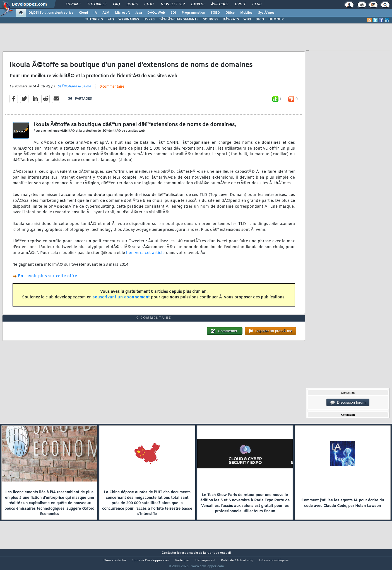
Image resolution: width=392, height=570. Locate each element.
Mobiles (246, 13)
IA (95, 13)
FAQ (116, 4)
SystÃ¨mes (266, 13)
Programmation (193, 13)
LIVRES (149, 20)
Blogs (132, 4)
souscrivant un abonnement (121, 301)
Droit (240, 4)
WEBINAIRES (129, 20)
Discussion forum (348, 403)
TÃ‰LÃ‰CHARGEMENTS (179, 20)
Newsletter (173, 4)
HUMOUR (276, 20)
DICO (260, 20)
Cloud (83, 13)
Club (257, 4)
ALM (106, 13)
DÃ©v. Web (156, 13)
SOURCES (211, 20)
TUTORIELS (94, 20)
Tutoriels (97, 4)
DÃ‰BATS (231, 20)
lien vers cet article (146, 257)
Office (230, 13)
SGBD (215, 13)
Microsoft (122, 13)
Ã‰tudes (220, 4)
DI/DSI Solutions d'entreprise (51, 13)
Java (139, 13)
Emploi (198, 4)
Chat (149, 4)
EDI (173, 13)
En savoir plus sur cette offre (47, 280)
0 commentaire (112, 90)
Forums (73, 4)
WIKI (247, 20)
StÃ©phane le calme (74, 90)
